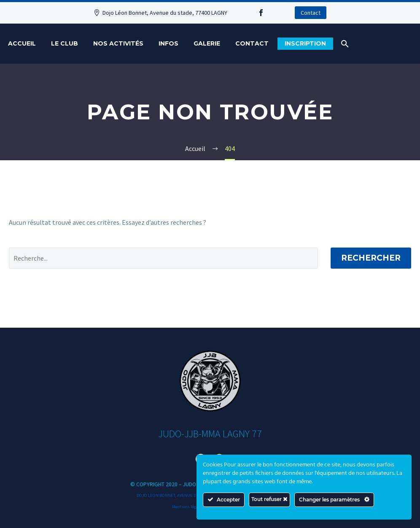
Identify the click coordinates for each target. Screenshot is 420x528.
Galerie (207, 43)
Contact (311, 13)
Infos (168, 43)
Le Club (65, 43)
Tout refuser (269, 499)
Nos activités (118, 43)
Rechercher (371, 258)
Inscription (305, 43)
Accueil (22, 43)
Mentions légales (188, 507)
